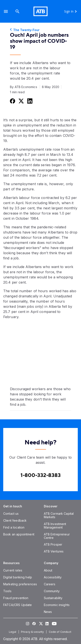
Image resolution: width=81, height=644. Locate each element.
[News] (48, 612)
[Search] (17, 11)
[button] (6, 11)
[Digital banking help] (18, 577)
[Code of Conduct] (60, 632)
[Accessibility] (53, 577)
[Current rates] (13, 570)
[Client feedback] (15, 520)
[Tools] (7, 591)
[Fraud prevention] (16, 598)
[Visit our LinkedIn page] (47, 623)
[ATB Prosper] (53, 544)
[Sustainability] (53, 598)
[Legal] (13, 632)
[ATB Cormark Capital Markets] (59, 515)
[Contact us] (11, 514)
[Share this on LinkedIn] (29, 101)
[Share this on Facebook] (12, 101)
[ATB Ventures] (54, 551)
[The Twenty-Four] (40, 30)
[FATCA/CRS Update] (17, 605)
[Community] (52, 591)
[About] (48, 570)
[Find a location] (14, 527)
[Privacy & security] (33, 632)
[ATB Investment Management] (55, 526)
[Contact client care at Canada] (41, 475)
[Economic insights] (57, 605)
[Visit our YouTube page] (54, 623)
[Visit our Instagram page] (28, 623)
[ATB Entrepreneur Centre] (57, 536)
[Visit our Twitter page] (41, 623)
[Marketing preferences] (20, 584)
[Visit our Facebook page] (34, 623)
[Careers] (50, 584)
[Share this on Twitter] (21, 101)
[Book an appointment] (19, 534)
